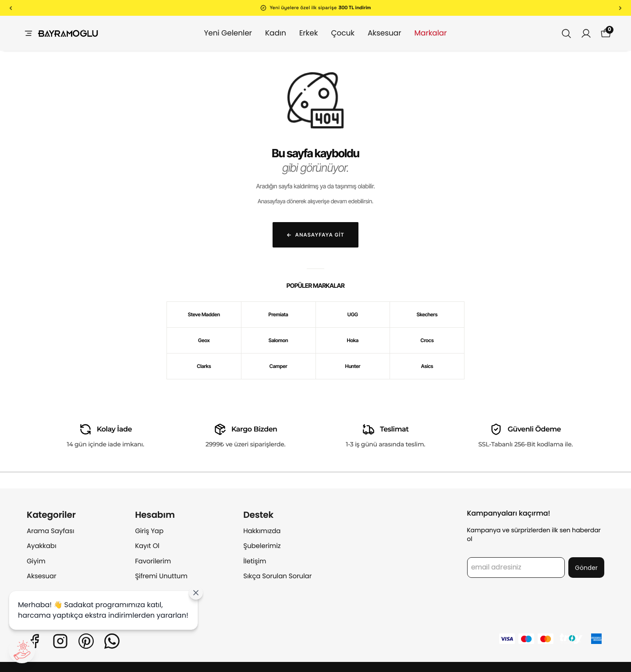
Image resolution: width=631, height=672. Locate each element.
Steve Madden (204, 315)
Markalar (422, 33)
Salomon (278, 340)
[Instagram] (60, 641)
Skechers (427, 315)
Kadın (267, 33)
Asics (427, 366)
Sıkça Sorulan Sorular (277, 576)
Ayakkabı (42, 546)
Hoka (353, 340)
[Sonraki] (620, 8)
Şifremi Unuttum (161, 576)
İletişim (255, 561)
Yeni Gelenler (219, 33)
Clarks (204, 366)
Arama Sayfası (50, 531)
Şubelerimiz (262, 546)
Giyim (36, 561)
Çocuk (334, 33)
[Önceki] (11, 8)
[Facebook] (34, 641)
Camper (278, 366)
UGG (353, 315)
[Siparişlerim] (586, 34)
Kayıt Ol (147, 546)
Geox (204, 340)
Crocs (427, 340)
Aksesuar (376, 33)
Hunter (353, 366)
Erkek (300, 33)
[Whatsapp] (112, 641)
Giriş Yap (149, 531)
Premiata (278, 315)
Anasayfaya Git (315, 235)
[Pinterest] (86, 641)
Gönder (586, 568)
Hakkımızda (262, 531)
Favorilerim (153, 561)
